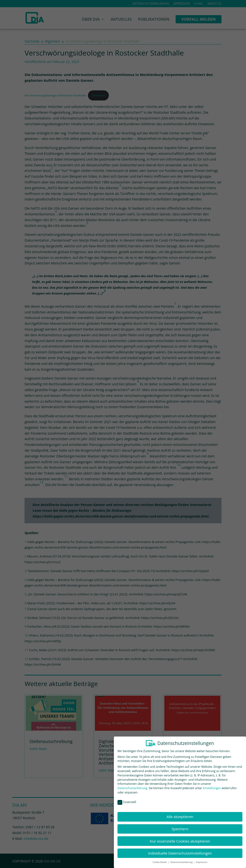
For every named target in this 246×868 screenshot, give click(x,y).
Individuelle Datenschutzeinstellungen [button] (180, 850)
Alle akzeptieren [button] (180, 813)
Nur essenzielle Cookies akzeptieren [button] (180, 838)
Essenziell (127, 799)
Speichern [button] (180, 826)
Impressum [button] (202, 859)
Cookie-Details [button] (160, 859)
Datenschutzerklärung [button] (182, 859)
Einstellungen (212, 785)
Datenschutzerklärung (132, 785)
